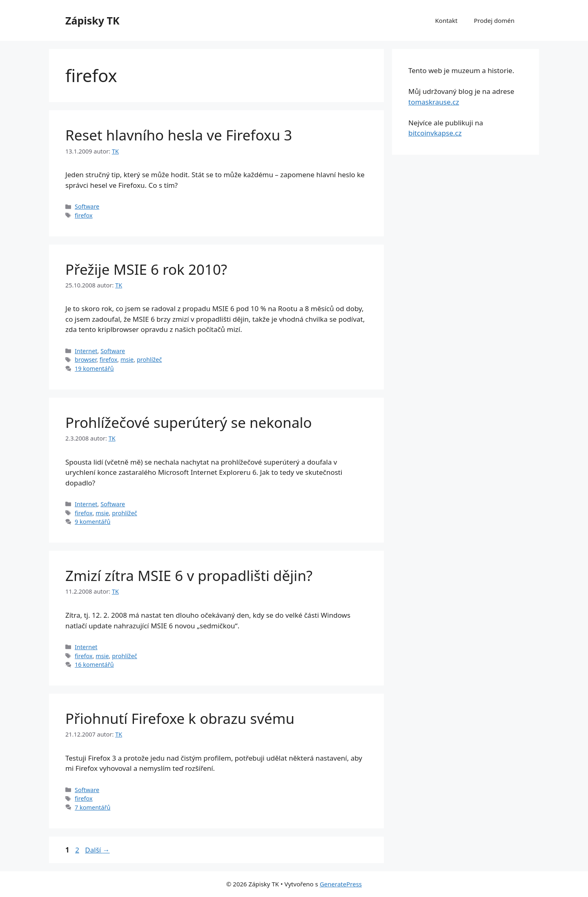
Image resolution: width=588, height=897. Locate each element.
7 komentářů (92, 807)
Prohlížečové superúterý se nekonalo (189, 422)
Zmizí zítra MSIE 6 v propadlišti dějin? (189, 575)
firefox (84, 215)
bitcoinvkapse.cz (435, 133)
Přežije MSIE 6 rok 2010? (146, 269)
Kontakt (447, 20)
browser (86, 359)
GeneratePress (341, 884)
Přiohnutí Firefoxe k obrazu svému (180, 718)
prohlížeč (149, 359)
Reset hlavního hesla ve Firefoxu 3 (179, 135)
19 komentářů (94, 368)
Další (97, 850)
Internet (86, 351)
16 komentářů (94, 664)
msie (127, 359)
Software (87, 206)
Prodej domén (494, 20)
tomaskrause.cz (434, 102)
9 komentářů (92, 522)
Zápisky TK (92, 20)
